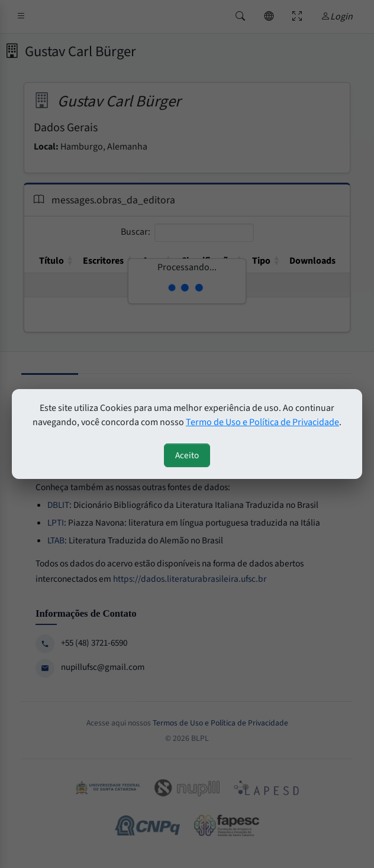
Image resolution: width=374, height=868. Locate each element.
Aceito (187, 455)
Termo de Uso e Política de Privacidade (262, 422)
